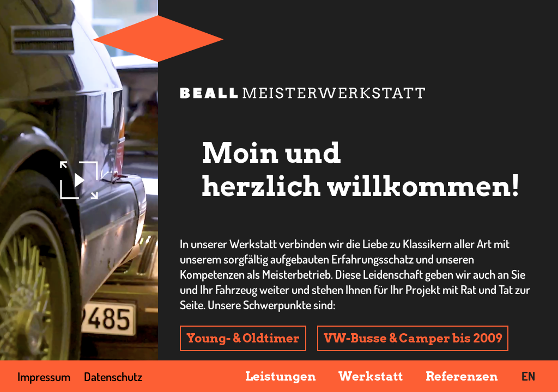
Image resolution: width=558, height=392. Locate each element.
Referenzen (462, 376)
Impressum (44, 376)
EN (528, 376)
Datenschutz (113, 376)
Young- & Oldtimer (243, 338)
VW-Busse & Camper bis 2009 (413, 338)
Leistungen (281, 376)
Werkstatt (371, 376)
